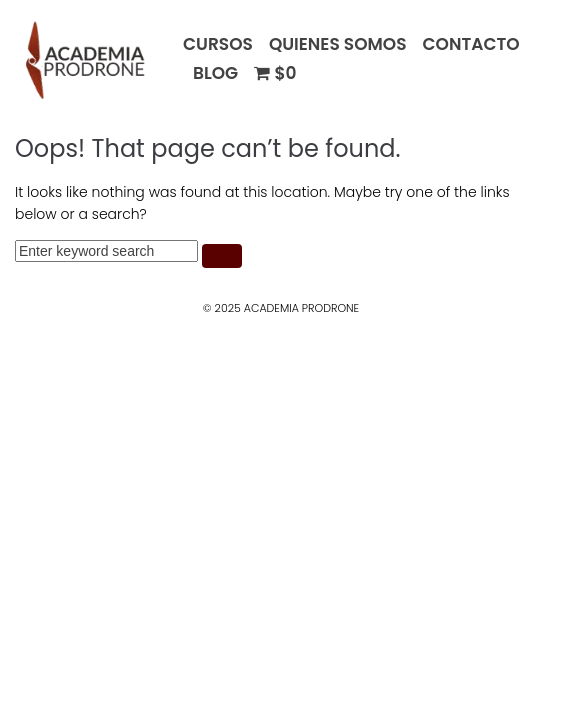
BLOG (215, 73)
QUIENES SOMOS (338, 44)
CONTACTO (471, 44)
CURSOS (218, 44)
